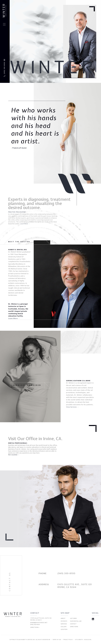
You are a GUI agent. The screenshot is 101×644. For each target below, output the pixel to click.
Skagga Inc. (88, 640)
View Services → (72, 407)
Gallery (64, 627)
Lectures (73, 618)
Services (64, 624)
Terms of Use (57, 640)
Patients (64, 621)
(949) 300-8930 (4, 68)
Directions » (35, 627)
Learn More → (25, 224)
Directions (74, 627)
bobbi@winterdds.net (39, 623)
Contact (73, 624)
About (63, 618)
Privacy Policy (68, 640)
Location (64, 629)
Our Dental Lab (76, 621)
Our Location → (14, 455)
